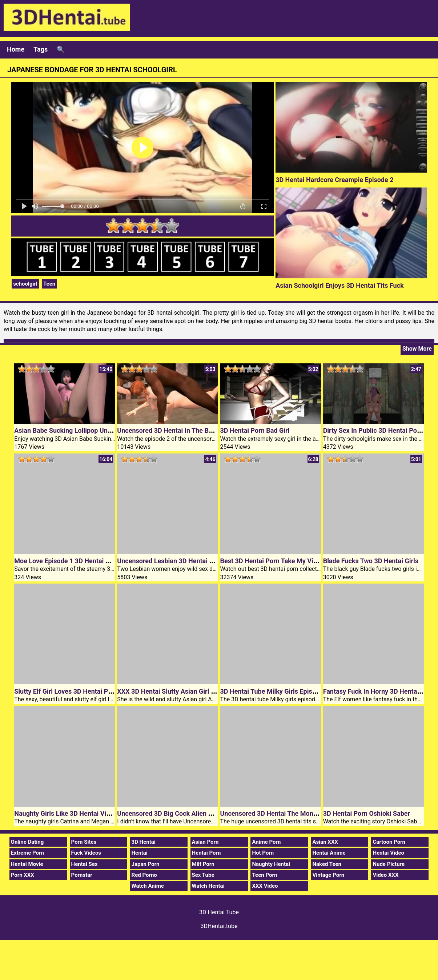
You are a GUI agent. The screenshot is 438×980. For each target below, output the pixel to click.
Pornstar (82, 875)
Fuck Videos (86, 853)
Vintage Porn (328, 875)
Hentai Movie (27, 864)
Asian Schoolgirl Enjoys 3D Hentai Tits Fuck (340, 285)
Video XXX (385, 875)
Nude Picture (389, 864)
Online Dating (27, 842)
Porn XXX (23, 875)
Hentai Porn (206, 853)
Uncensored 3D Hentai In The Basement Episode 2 (191, 430)
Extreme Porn (27, 853)
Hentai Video (388, 853)
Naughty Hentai (271, 864)
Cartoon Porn (389, 842)
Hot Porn (263, 853)
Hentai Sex (85, 864)
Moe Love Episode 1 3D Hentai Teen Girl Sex (79, 561)
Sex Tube (203, 875)
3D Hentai (144, 842)
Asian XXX (325, 842)
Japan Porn (146, 864)
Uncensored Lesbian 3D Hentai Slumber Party (184, 561)
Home (16, 49)
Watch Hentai (208, 886)
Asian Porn (205, 842)
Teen (49, 284)
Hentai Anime (329, 853)
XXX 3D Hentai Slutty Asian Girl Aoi (169, 691)
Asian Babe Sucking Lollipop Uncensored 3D (79, 430)
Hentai (140, 853)
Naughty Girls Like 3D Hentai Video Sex (72, 813)
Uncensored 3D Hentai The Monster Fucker (283, 813)
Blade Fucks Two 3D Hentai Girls (371, 561)
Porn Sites (84, 842)
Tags (41, 49)
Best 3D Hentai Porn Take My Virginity (276, 561)
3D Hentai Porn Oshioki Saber (367, 813)
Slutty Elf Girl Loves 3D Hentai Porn (66, 691)
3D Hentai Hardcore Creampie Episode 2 (334, 180)
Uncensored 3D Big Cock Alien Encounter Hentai (188, 813)
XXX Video (265, 886)
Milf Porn (203, 864)
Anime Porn (266, 842)
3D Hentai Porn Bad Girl (255, 430)
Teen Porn (264, 875)
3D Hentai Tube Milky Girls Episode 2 (274, 691)
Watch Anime (148, 886)
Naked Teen (327, 864)
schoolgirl (25, 284)
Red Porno (144, 875)
